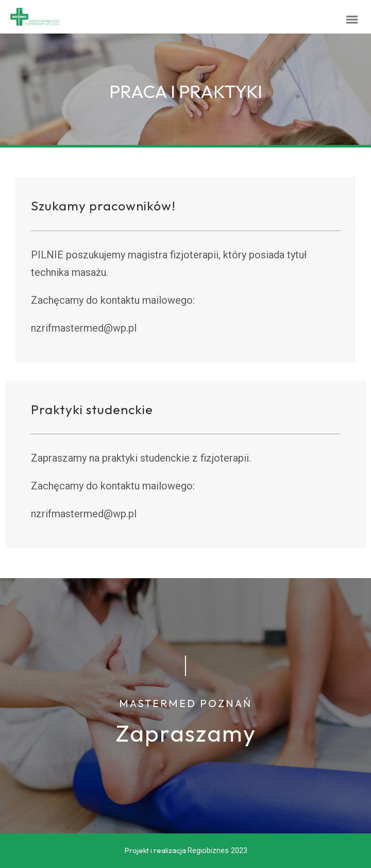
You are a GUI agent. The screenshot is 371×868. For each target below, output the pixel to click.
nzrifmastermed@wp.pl (84, 328)
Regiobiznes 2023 (217, 850)
